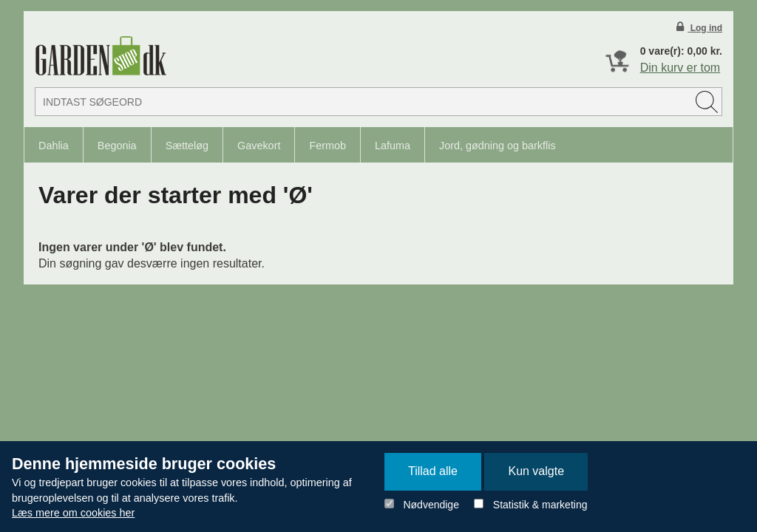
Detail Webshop (101, 56)
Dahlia (54, 146)
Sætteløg (187, 146)
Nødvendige (431, 505)
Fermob (327, 146)
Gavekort (259, 146)
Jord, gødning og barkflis (498, 146)
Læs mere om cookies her (73, 513)
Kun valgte (536, 471)
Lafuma (393, 146)
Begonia (117, 146)
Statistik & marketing (540, 505)
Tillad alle (433, 471)
